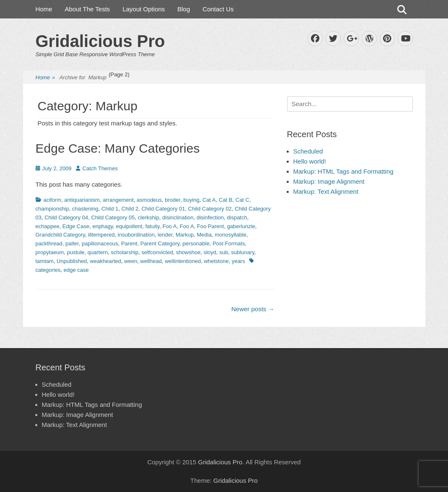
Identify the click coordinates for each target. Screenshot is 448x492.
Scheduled (308, 151)
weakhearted (106, 261)
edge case (76, 270)
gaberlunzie (241, 226)
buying (191, 200)
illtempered (101, 235)
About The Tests (88, 9)
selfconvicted (157, 252)
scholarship (124, 252)
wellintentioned (183, 261)
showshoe (188, 252)
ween (131, 261)
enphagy (102, 226)
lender (165, 235)
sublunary (242, 252)
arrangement (118, 200)
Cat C (242, 200)
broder (172, 200)
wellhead (151, 261)
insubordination (136, 235)
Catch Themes (100, 168)
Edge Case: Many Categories (118, 148)
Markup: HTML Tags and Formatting (343, 171)
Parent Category (160, 243)
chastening (85, 209)
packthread (49, 243)
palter (72, 243)
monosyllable (230, 235)
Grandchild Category (60, 235)
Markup (185, 235)
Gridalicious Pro (100, 41)
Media (204, 235)
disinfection (210, 217)
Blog (184, 9)
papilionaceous (100, 243)
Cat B (226, 200)
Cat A (209, 200)
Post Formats (229, 243)
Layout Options (144, 9)
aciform (53, 200)
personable (196, 243)
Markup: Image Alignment (329, 181)
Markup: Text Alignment (326, 191)
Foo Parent (210, 226)
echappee (48, 226)
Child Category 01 (163, 209)
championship (52, 209)
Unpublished (72, 261)
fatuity (153, 226)
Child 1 (110, 209)
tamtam (45, 261)
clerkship (149, 217)
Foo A (170, 226)
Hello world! (310, 161)
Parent (129, 243)
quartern (98, 252)
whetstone (216, 261)
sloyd (210, 252)
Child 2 (130, 209)
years (238, 261)
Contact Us (218, 9)
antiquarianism (82, 200)
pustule (76, 252)
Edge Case (76, 226)
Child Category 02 (210, 209)
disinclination (178, 217)
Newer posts (253, 309)
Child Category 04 (66, 217)
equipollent (129, 226)
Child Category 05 (113, 217)
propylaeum (50, 252)
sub (224, 252)
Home (44, 9)
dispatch (237, 217)
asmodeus (149, 200)
